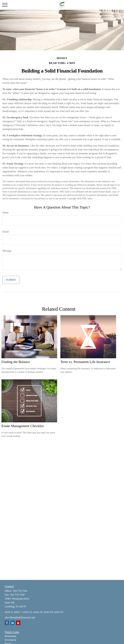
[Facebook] (7, 623)
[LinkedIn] (13, 623)
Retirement (10, 636)
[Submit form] (11, 280)
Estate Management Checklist (23, 426)
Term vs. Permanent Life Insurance (85, 362)
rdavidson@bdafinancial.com (20, 617)
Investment (10, 640)
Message (7, 251)
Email (5, 232)
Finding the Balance (16, 362)
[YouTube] (18, 623)
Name (5, 212)
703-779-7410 (20, 591)
